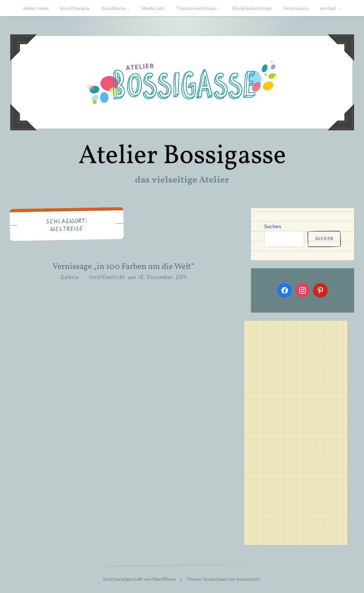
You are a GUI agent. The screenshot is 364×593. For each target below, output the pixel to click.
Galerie (70, 278)
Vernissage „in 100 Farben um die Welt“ (123, 267)
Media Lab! (153, 8)
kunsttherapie (75, 8)
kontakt (328, 8)
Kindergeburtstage (252, 8)
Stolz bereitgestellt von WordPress (139, 579)
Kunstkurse (113, 8)
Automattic (248, 579)
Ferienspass (296, 8)
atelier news (36, 8)
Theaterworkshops (196, 8)
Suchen (273, 226)
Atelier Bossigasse (182, 156)
